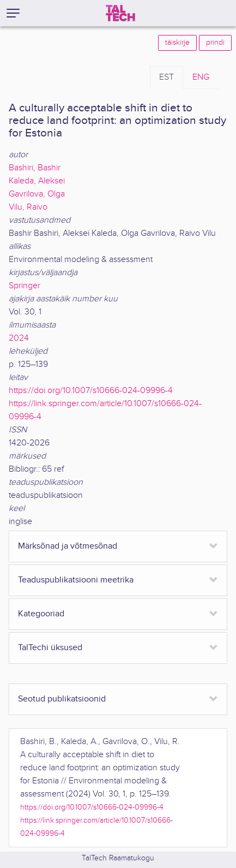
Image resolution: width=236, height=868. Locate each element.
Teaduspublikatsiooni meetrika (76, 580)
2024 (19, 338)
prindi (215, 43)
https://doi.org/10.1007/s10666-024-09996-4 (91, 391)
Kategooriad (41, 614)
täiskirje (177, 43)
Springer (25, 286)
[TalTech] (120, 13)
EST (167, 77)
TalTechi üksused (50, 648)
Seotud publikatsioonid (62, 699)
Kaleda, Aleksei (37, 181)
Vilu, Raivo (28, 207)
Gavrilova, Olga (37, 194)
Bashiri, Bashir (35, 168)
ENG (201, 77)
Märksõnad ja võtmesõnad (68, 546)
